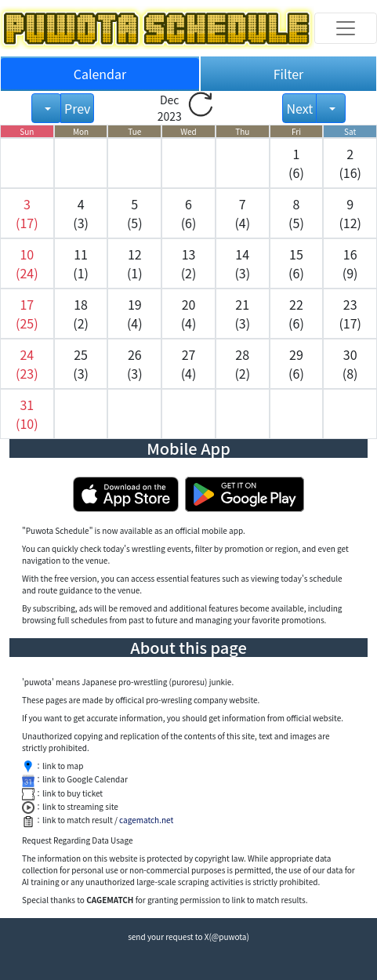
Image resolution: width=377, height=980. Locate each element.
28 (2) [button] (242, 364)
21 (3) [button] (242, 314)
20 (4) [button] (189, 314)
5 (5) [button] (135, 213)
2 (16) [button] (350, 163)
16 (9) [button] (350, 263)
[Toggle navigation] (346, 28)
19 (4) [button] (135, 314)
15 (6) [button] (296, 263)
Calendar (100, 74)
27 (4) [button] (189, 364)
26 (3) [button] (135, 364)
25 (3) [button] (81, 364)
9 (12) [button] (350, 213)
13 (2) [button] (189, 263)
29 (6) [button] (296, 364)
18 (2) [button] (81, 314)
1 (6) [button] (296, 163)
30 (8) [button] (350, 364)
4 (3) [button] (81, 213)
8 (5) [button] (296, 213)
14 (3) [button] (242, 263)
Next (299, 108)
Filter (289, 74)
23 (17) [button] (350, 314)
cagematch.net (146, 820)
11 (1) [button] (81, 263)
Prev (77, 108)
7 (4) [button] (242, 213)
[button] (27, 213)
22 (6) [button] (296, 314)
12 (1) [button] (135, 263)
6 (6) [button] (189, 213)
